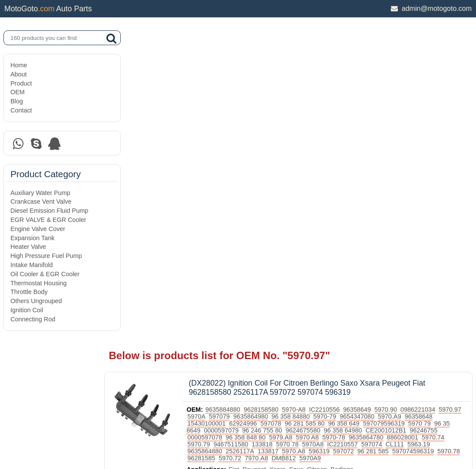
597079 (271, 99)
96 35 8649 (254, 112)
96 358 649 (400, 106)
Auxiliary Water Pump (40, 193)
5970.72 (385, 140)
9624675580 (372, 112)
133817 (400, 133)
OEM (18, 92)
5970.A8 (425, 133)
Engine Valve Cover (38, 229)
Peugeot (279, 159)
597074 (257, 133)
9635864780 (230, 126)
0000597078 (305, 119)
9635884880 (248, 92)
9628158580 (286, 92)
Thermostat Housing (39, 283)
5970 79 (224, 112)
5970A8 (437, 126)
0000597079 (291, 112)
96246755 (271, 119)
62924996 (299, 106)
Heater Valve (28, 247)
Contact (21, 110)
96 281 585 (252, 140)
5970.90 (411, 92)
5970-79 (376, 99)
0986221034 (443, 92)
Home (19, 65)
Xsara (303, 159)
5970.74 (297, 126)
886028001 (266, 126)
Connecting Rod (33, 319)
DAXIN (208, 429)
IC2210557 (228, 133)
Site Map (22, 440)
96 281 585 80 (361, 106)
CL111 (280, 133)
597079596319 (440, 106)
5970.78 (328, 140)
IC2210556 (349, 92)
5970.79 (323, 126)
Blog (17, 101)
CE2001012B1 (233, 119)
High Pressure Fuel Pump (46, 256)
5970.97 (224, 99)
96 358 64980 (412, 112)
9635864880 (336, 133)
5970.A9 (441, 99)
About (19, 74)
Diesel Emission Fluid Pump (49, 211)
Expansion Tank (32, 238)
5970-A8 (319, 92)
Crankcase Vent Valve (41, 201)
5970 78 (411, 126)
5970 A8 (408, 119)
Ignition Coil (27, 310)
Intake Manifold (32, 265)
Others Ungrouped (36, 301)
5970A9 (223, 147)
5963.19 (304, 133)
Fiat (259, 159)
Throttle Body (29, 292)
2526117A (371, 133)
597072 (223, 140)
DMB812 (439, 140)
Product (21, 83)
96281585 (357, 140)
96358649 (382, 92)
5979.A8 (381, 119)
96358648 (226, 106)
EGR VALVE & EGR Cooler (48, 220)
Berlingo (367, 159)
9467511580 (355, 126)
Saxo (321, 159)
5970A (248, 99)
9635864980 (302, 99)
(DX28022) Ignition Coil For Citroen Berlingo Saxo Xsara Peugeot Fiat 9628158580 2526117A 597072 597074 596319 (332, 70)
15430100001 (263, 106)
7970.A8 (412, 140)
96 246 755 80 (331, 112)
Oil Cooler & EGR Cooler (45, 274)
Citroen (342, 159)
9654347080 (408, 99)
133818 (386, 126)
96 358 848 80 (346, 119)
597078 (327, 106)
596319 (450, 133)
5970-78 (434, 119)
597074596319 (292, 140)
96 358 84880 (342, 99)
